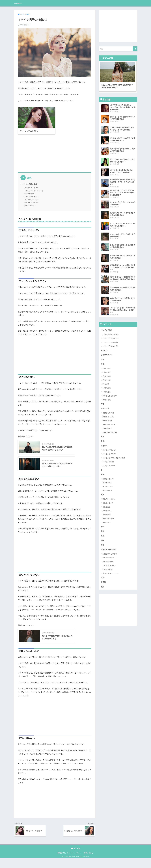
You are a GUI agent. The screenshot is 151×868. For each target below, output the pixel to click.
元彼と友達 (107, 374)
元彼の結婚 (107, 386)
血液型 (103, 582)
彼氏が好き (107, 506)
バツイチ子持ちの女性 (111, 336)
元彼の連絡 (107, 390)
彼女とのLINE (108, 485)
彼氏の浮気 (107, 521)
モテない (104, 348)
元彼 (103, 362)
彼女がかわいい (108, 477)
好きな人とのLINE (109, 452)
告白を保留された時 (110, 430)
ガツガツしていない (32, 197)
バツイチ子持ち (107, 328)
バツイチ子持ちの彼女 (111, 340)
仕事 (103, 357)
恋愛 (103, 526)
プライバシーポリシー (75, 862)
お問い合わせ (89, 862)
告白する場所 (107, 419)
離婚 (103, 586)
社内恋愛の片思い (109, 565)
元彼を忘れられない (110, 394)
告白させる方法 (108, 415)
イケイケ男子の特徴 (30, 182)
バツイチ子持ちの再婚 (111, 332)
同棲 (103, 402)
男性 (103, 544)
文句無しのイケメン (32, 185)
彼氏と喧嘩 (107, 513)
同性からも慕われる (32, 200)
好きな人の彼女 (108, 460)
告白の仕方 (105, 407)
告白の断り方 (107, 427)
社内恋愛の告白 (108, 557)
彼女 (103, 473)
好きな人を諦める (109, 464)
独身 (103, 540)
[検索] (135, 49)
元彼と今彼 (107, 370)
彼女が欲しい (107, 481)
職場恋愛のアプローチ (111, 573)
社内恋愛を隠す (108, 569)
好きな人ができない (110, 448)
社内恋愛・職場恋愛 (109, 549)
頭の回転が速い (30, 191)
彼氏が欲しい (107, 510)
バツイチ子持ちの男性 (111, 344)
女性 (103, 439)
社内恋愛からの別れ (110, 553)
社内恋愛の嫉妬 (108, 561)
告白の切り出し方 (109, 423)
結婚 (103, 577)
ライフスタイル (107, 353)
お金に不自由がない (32, 194)
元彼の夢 (106, 382)
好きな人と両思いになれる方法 (114, 456)
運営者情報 (62, 862)
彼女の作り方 (107, 489)
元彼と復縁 (107, 378)
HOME (76, 858)
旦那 (103, 530)
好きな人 (104, 444)
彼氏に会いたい (108, 517)
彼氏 (103, 493)
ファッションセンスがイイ (34, 188)
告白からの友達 (108, 411)
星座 (103, 535)
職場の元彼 (107, 398)
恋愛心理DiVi (22, 3)
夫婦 (103, 435)
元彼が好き (107, 366)
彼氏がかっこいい (109, 498)
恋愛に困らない (30, 203)
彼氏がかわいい (108, 502)
